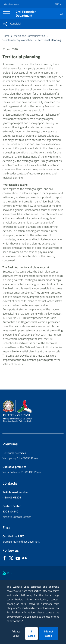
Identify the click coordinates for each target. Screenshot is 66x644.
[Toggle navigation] (6, 14)
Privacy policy (16, 633)
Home (6, 36)
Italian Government (11, 4)
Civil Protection (26, 14)
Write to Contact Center (17, 517)
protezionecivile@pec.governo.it (21, 542)
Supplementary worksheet (18, 40)
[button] (61, 14)
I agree (32, 633)
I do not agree (49, 633)
